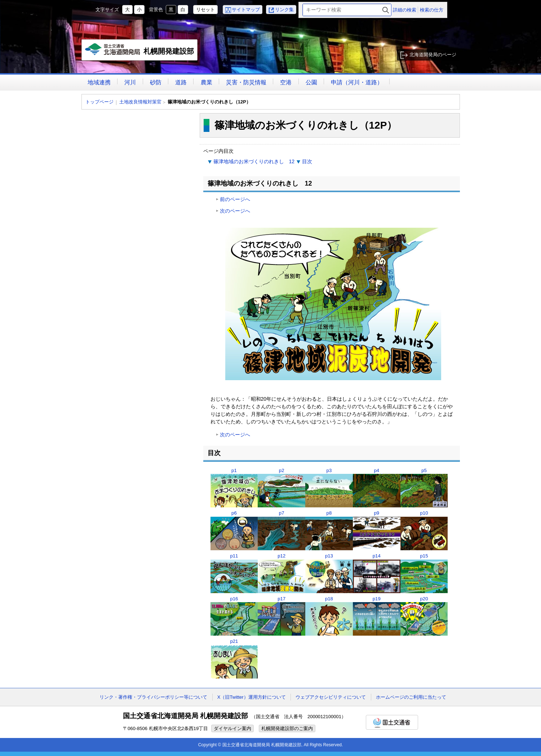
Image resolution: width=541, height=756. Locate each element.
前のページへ (235, 199)
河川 (130, 82)
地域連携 (99, 82)
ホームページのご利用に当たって (411, 697)
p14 (377, 556)
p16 (234, 599)
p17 (281, 599)
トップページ (99, 102)
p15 (424, 556)
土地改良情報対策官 (140, 102)
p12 (281, 556)
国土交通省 (392, 722)
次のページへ (235, 211)
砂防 (156, 82)
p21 (234, 641)
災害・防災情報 (246, 82)
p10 (424, 513)
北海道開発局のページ (433, 55)
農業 (207, 82)
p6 (234, 513)
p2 (282, 470)
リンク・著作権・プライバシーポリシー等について (153, 697)
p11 (234, 556)
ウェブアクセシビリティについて (331, 697)
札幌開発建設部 (140, 52)
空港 (286, 82)
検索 (386, 10)
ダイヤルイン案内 (232, 728)
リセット (205, 10)
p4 (376, 470)
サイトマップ (246, 10)
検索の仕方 (432, 10)
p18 (329, 599)
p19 (377, 599)
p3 (329, 470)
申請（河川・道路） (357, 82)
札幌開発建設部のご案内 (287, 728)
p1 (234, 470)
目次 (307, 161)
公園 (311, 82)
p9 (376, 513)
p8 (329, 513)
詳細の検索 (405, 10)
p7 (282, 513)
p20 (424, 599)
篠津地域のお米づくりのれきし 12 (254, 161)
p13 (329, 556)
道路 (181, 82)
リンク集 (284, 10)
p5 (424, 470)
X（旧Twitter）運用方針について (252, 697)
